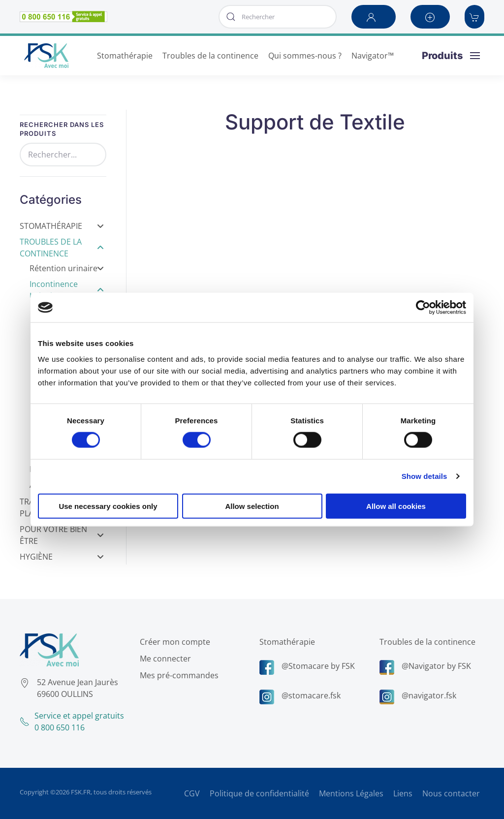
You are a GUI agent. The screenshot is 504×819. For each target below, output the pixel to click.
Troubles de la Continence (62, 248)
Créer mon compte (173, 642)
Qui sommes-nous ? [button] (305, 56)
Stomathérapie (62, 226)
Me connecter (164, 659)
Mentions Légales (351, 793)
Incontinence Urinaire (67, 290)
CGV (192, 793)
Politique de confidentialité (259, 793)
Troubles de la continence (426, 642)
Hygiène (62, 557)
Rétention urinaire (67, 268)
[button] (374, 17)
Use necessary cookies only (108, 506)
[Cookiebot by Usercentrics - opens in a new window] (423, 308)
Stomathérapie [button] (125, 56)
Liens (403, 793)
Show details (425, 476)
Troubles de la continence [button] (210, 56)
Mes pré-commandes (178, 675)
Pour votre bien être (62, 535)
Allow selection (252, 506)
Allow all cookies (396, 506)
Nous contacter (451, 793)
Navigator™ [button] (373, 56)
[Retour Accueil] (46, 56)
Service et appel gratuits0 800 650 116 (71, 722)
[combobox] (278, 17)
